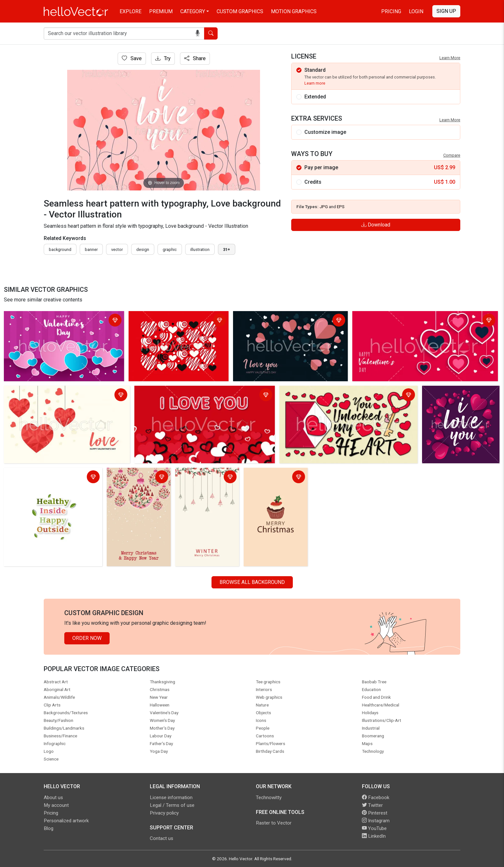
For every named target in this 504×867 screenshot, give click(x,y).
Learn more (315, 83)
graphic (170, 249)
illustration (200, 249)
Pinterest (375, 813)
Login (416, 11)
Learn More (450, 58)
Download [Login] (376, 225)
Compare (452, 155)
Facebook (376, 798)
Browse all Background (252, 582)
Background (60, 249)
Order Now (87, 638)
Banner (91, 249)
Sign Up (446, 11)
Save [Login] (132, 58)
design (143, 249)
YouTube (374, 828)
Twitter (372, 805)
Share (195, 58)
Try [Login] (163, 58)
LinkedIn (374, 836)
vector (117, 249)
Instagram (376, 821)
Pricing (391, 11)
